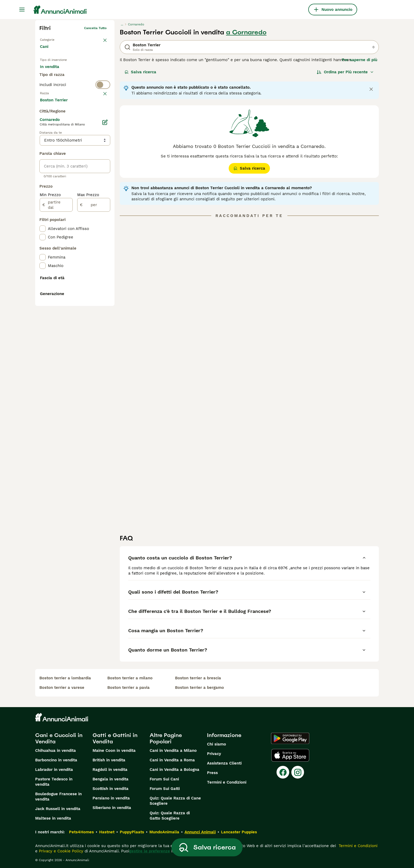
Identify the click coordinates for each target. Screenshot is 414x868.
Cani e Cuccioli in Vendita (59, 738)
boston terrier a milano (130, 678)
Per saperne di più (360, 60)
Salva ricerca (140, 72)
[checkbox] (43, 141)
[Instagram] (298, 772)
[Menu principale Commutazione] (22, 10)
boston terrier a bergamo (199, 688)
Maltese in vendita (53, 818)
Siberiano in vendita (112, 808)
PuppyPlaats (132, 832)
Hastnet (107, 832)
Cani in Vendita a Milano (173, 751)
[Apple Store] (290, 755)
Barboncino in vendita (56, 760)
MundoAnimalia (164, 832)
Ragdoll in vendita (110, 770)
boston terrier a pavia (128, 688)
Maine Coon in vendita (114, 751)
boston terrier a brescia (198, 678)
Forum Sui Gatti (165, 789)
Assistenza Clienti (224, 763)
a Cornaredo (246, 32)
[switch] (75, 105)
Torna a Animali (52, 39)
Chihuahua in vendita (56, 751)
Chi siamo (217, 744)
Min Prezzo (50, 321)
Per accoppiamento (63, 85)
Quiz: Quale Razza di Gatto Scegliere (170, 816)
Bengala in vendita (111, 779)
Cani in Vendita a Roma (172, 760)
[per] (94, 331)
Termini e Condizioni (227, 782)
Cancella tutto (95, 28)
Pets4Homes (81, 832)
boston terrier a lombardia (65, 678)
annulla (101, 115)
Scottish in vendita (111, 789)
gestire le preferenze (150, 851)
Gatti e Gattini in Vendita (115, 738)
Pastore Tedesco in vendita (54, 782)
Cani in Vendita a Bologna (174, 770)
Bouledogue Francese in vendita (58, 797)
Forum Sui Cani (164, 779)
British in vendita (109, 760)
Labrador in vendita (54, 770)
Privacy (214, 754)
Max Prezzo (88, 321)
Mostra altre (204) (62, 225)
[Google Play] (290, 738)
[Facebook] (283, 772)
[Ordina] (345, 72)
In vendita (54, 72)
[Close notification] (371, 89)
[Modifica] (105, 248)
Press (212, 773)
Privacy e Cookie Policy (60, 851)
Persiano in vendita (111, 798)
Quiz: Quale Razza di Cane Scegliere (175, 801)
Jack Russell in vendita (58, 809)
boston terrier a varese (62, 688)
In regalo (84, 72)
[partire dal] (56, 331)
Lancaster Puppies (239, 832)
